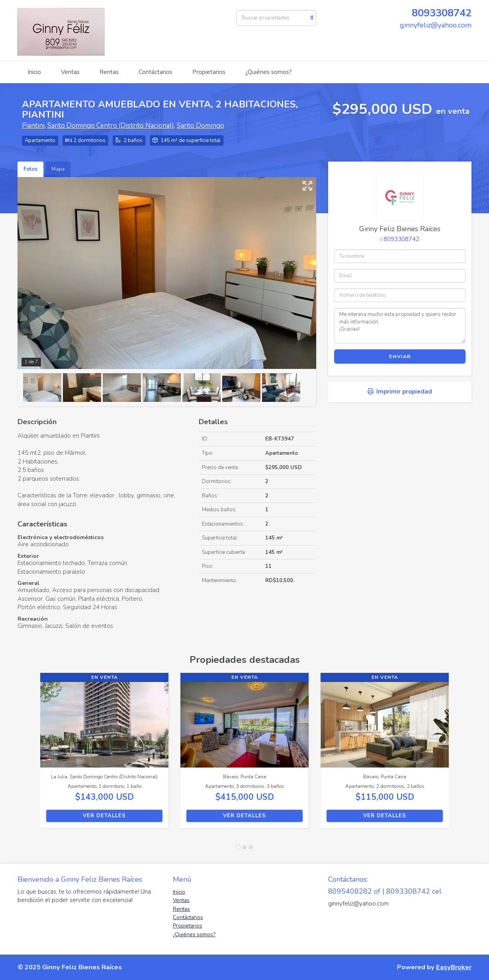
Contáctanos (156, 72)
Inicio (34, 72)
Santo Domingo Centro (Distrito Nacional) (111, 126)
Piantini (33, 126)
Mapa (58, 169)
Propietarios (209, 72)
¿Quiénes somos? (269, 72)
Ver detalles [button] (104, 816)
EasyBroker (454, 967)
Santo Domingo (200, 126)
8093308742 (442, 13)
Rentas (109, 72)
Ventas (70, 72)
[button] (29, 754)
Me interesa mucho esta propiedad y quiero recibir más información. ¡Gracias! (400, 325)
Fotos (30, 169)
